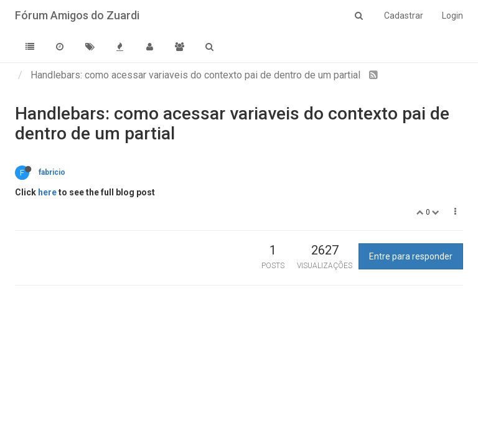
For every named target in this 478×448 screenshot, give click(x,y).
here (47, 192)
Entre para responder (411, 256)
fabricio (52, 172)
